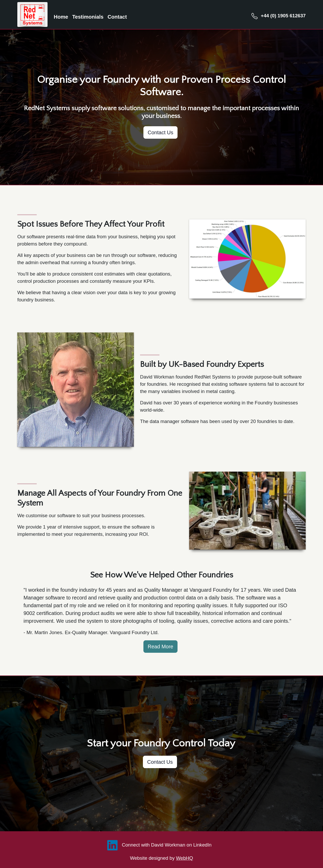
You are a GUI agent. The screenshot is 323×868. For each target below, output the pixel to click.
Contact (117, 17)
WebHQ (184, 858)
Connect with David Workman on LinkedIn (158, 845)
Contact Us (161, 132)
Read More (161, 647)
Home (61, 17)
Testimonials (88, 17)
